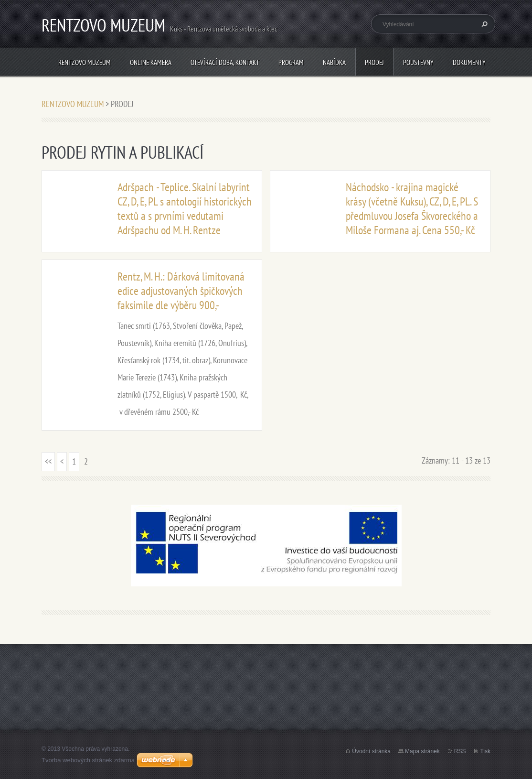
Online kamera (151, 62)
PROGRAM (291, 62)
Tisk (485, 751)
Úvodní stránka (371, 751)
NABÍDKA (334, 62)
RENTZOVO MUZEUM (85, 62)
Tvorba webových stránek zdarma (88, 760)
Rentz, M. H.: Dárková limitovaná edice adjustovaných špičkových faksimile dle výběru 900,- (181, 291)
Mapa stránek (422, 751)
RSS (460, 751)
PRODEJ (374, 62)
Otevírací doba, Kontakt (225, 62)
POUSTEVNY (418, 62)
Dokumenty (469, 62)
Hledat (483, 24)
